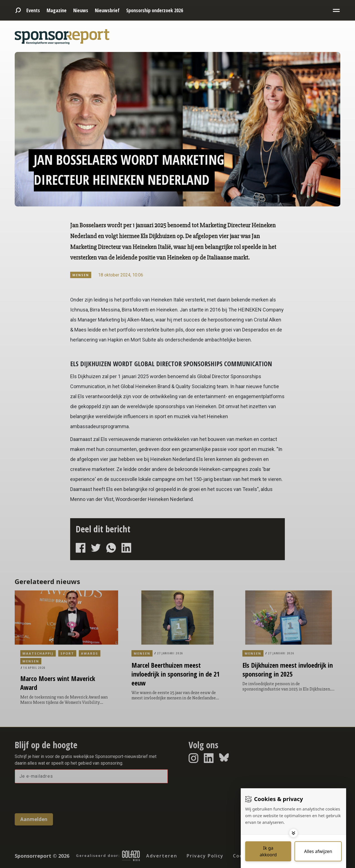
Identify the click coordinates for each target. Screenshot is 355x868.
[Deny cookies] (318, 851)
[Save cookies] (268, 851)
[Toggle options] (293, 833)
